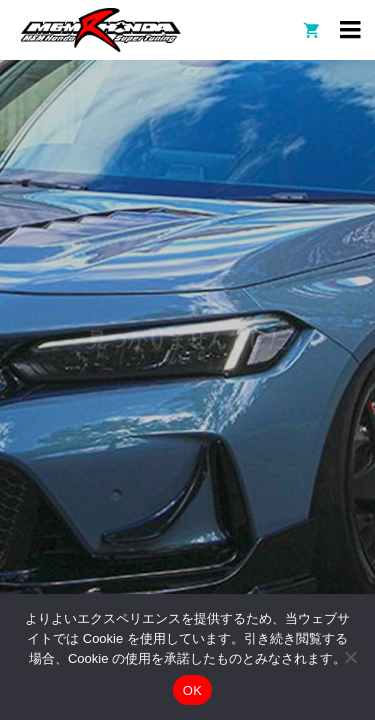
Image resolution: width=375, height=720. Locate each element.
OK (192, 690)
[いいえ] (350, 657)
